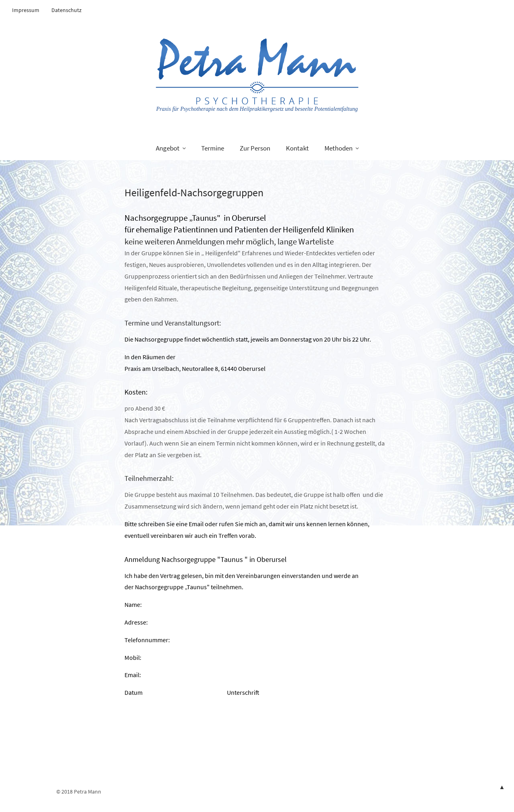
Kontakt (297, 148)
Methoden (339, 148)
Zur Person (255, 148)
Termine (213, 148)
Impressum (26, 10)
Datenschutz (66, 10)
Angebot (168, 148)
